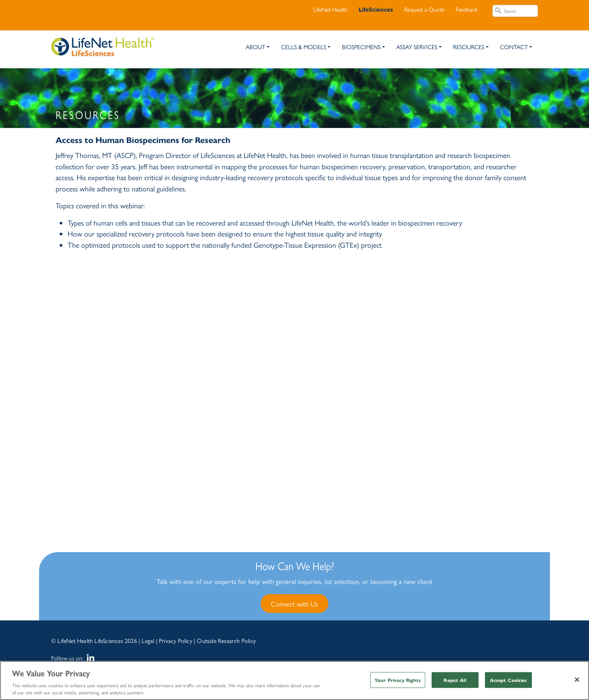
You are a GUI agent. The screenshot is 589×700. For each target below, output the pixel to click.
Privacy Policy (176, 641)
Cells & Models (304, 47)
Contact (514, 47)
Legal (148, 641)
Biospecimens (361, 47)
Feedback (467, 9)
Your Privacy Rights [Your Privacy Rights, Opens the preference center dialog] (398, 680)
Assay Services (417, 47)
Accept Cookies (508, 680)
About (255, 47)
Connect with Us (294, 604)
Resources (469, 47)
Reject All (455, 680)
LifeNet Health (330, 9)
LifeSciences (376, 9)
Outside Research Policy (226, 641)
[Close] (577, 680)
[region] (294, 680)
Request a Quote (424, 9)
